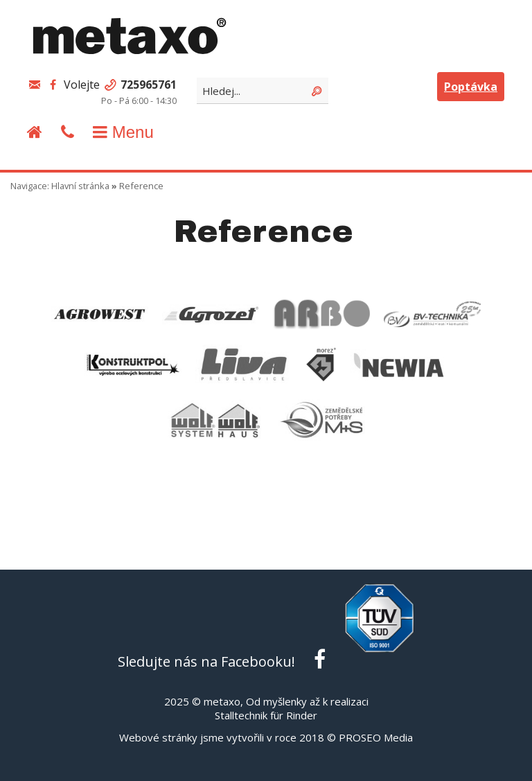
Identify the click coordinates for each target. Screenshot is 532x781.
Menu (121, 132)
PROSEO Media (376, 737)
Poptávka (471, 87)
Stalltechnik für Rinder (266, 715)
